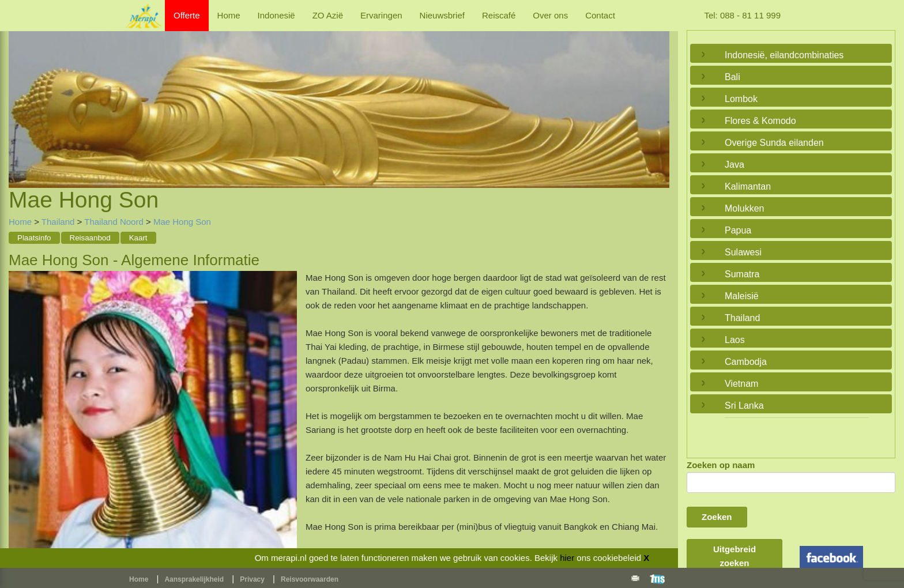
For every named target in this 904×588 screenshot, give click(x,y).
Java (734, 165)
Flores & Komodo (760, 121)
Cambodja (746, 362)
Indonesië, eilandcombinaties (784, 55)
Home (229, 15)
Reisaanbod (90, 238)
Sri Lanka (744, 406)
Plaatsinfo (34, 238)
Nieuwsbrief (442, 15)
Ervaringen (381, 15)
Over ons (550, 15)
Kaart (138, 238)
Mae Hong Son (182, 222)
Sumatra (742, 274)
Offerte (187, 15)
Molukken (744, 208)
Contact (600, 15)
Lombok (741, 99)
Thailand (58, 222)
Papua (738, 230)
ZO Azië (328, 15)
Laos (735, 340)
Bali (732, 77)
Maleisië (742, 296)
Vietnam (741, 384)
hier (567, 558)
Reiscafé (499, 15)
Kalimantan (748, 186)
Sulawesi (743, 252)
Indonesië (276, 15)
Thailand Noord (114, 222)
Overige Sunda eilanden (774, 143)
